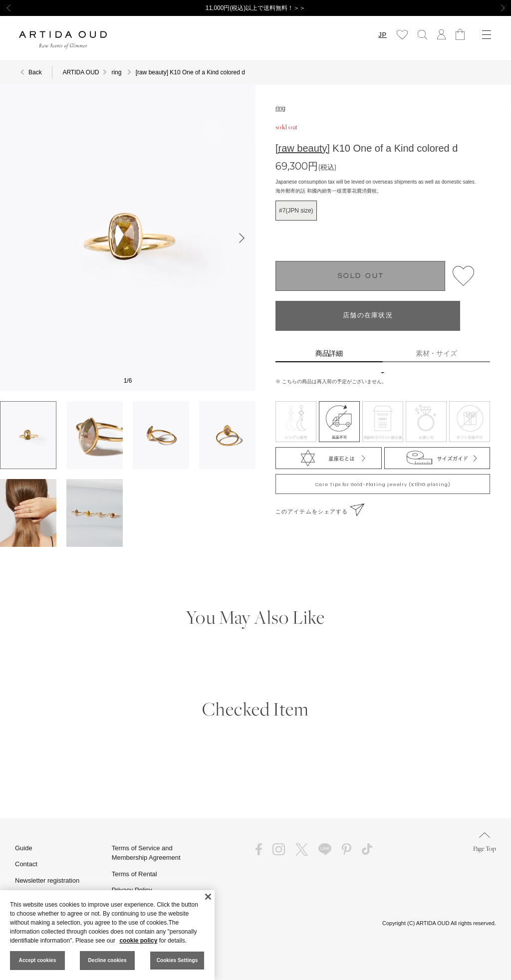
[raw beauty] (303, 148)
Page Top (485, 843)
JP (383, 35)
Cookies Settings (177, 960)
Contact (26, 864)
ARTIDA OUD (81, 72)
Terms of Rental (134, 874)
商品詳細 (329, 353)
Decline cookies (107, 960)
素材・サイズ (437, 353)
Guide (24, 848)
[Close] (208, 897)
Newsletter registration (47, 880)
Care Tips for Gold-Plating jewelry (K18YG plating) (383, 485)
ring (280, 108)
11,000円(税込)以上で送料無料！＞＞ (256, 8)
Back (35, 72)
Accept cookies (38, 960)
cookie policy (138, 941)
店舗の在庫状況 (368, 316)
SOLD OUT (361, 276)
